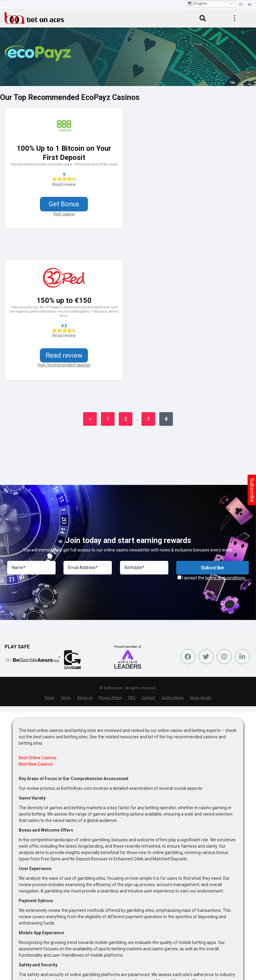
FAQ (132, 698)
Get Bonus (64, 204)
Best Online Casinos (38, 758)
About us (85, 698)
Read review (64, 184)
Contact (148, 698)
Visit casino (64, 214)
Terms (66, 698)
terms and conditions (225, 578)
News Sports (201, 698)
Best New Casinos (36, 764)
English (198, 4)
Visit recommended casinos (64, 365)
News (50, 698)
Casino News (172, 698)
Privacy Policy (110, 698)
